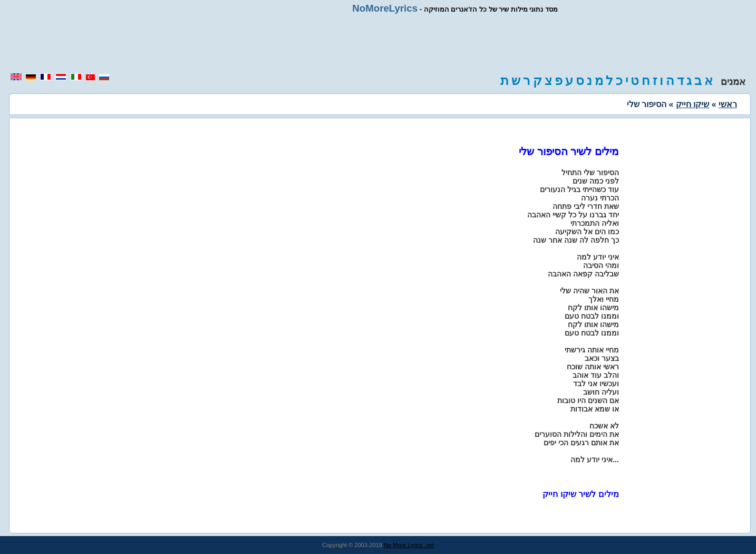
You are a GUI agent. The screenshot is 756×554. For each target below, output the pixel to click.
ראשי (728, 104)
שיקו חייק (692, 104)
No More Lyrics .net (409, 545)
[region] (378, 43)
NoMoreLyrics (385, 8)
